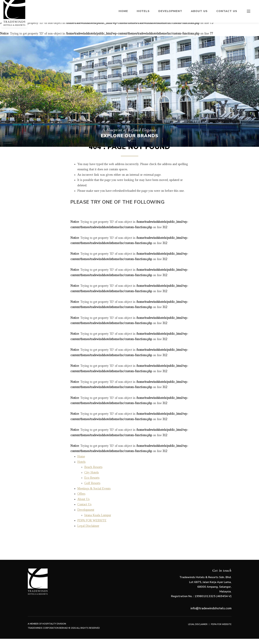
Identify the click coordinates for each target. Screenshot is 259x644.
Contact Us (227, 11)
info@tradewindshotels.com (211, 608)
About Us (199, 11)
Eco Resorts (92, 478)
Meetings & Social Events (94, 488)
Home (123, 11)
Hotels (143, 11)
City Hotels (92, 472)
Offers (81, 494)
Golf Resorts (92, 483)
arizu (5, 642)
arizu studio (2, 642)
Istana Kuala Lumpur (98, 515)
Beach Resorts (93, 467)
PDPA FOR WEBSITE (92, 520)
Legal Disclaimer (88, 526)
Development (170, 11)
